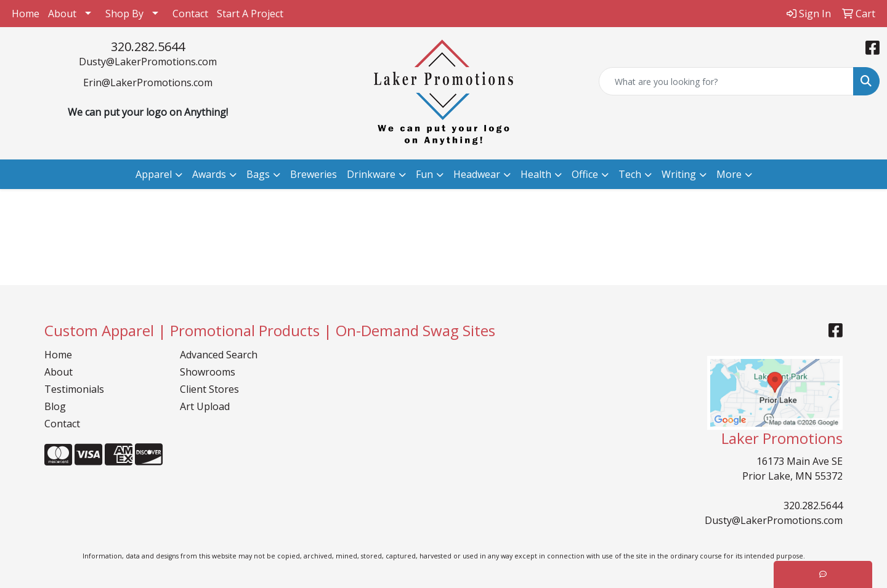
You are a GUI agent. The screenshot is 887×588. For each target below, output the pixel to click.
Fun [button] (424, 174)
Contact (190, 14)
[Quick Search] (726, 81)
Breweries (314, 174)
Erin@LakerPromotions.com (148, 83)
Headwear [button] (477, 174)
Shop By (124, 14)
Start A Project (250, 14)
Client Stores (209, 389)
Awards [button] (209, 174)
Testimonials (74, 389)
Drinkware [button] (371, 174)
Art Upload (205, 406)
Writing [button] (679, 174)
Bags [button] (258, 174)
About (62, 14)
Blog (55, 406)
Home (26, 14)
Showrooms (208, 372)
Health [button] (536, 174)
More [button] (729, 174)
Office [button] (585, 174)
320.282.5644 (148, 46)
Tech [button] (630, 174)
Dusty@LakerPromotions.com (148, 62)
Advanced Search (219, 355)
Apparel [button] (154, 174)
